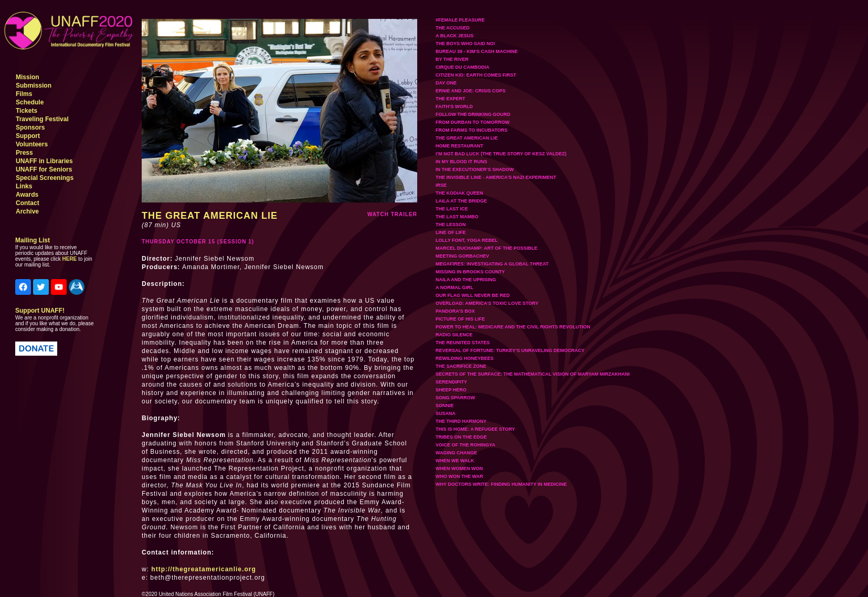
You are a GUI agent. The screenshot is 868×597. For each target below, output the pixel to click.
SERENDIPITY (451, 382)
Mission (28, 77)
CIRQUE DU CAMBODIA (463, 67)
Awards (27, 195)
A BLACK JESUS (454, 36)
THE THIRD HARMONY (461, 421)
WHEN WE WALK (455, 461)
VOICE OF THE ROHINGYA (465, 445)
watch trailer (392, 214)
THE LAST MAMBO (457, 217)
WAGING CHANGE (456, 453)
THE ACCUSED (453, 28)
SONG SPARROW (455, 398)
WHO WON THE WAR (459, 476)
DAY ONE (446, 83)
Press (24, 153)
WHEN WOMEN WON (459, 468)
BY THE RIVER (452, 59)
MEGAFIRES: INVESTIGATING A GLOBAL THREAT (492, 264)
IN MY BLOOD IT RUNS (461, 162)
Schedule (30, 102)
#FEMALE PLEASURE (460, 20)
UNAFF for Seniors (44, 169)
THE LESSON (451, 225)
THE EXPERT (451, 99)
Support (28, 136)
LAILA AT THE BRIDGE (461, 201)
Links (24, 186)
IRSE (441, 185)
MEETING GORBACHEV (462, 256)
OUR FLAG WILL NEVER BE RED (473, 295)
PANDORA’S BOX (455, 311)
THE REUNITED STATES (463, 343)
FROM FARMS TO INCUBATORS (472, 130)
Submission (34, 86)
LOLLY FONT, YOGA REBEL (467, 240)
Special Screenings (45, 178)
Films (24, 94)
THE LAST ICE (452, 209)
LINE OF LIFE (451, 232)
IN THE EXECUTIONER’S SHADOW (475, 169)
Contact (28, 203)
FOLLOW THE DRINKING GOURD (473, 114)
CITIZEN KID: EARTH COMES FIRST (476, 75)
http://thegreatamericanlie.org (203, 569)
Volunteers (32, 144)
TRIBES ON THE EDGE (461, 437)
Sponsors (30, 127)
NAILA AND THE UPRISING (466, 280)
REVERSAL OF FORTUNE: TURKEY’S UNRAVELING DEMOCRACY (510, 350)
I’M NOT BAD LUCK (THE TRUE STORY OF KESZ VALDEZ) (501, 154)
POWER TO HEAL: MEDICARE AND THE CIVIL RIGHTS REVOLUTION (513, 327)
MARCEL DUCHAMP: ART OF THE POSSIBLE (486, 248)
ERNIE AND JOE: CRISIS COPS (470, 91)
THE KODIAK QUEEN (459, 193)
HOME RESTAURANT (459, 146)
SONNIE (445, 406)
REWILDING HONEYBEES (465, 358)
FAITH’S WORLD (454, 106)
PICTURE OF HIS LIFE (460, 319)
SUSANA (446, 413)
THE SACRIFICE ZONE (461, 366)
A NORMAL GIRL (454, 287)
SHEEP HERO (451, 390)
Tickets (27, 111)
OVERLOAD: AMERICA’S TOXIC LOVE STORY (487, 303)
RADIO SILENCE (454, 335)
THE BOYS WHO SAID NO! (465, 44)
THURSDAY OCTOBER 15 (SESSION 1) (198, 242)
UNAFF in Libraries (44, 161)
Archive (27, 211)
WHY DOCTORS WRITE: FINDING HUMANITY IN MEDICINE (501, 484)
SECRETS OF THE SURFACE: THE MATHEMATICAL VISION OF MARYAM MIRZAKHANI (533, 374)
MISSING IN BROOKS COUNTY (470, 272)
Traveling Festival (42, 119)
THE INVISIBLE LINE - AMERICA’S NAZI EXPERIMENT (496, 177)
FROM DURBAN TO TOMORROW (473, 122)
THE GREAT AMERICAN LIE (467, 138)
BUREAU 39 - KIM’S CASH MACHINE (477, 51)
